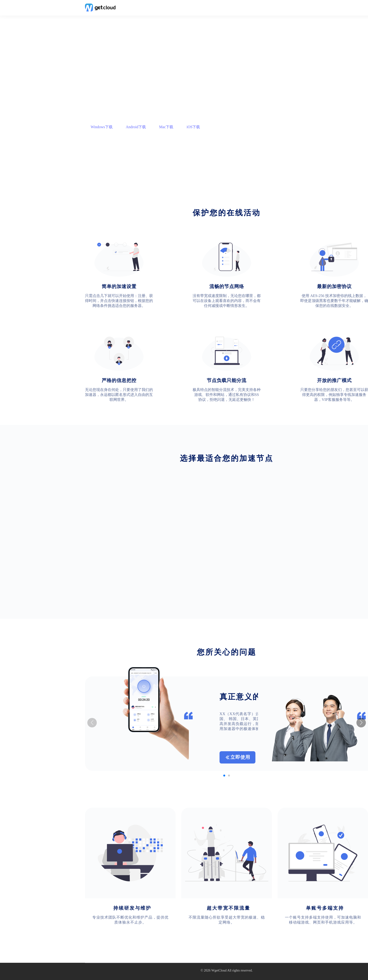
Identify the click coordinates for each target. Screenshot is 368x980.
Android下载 (136, 127)
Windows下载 (102, 127)
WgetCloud (219, 970)
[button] (361, 723)
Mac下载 (166, 127)
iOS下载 (193, 127)
